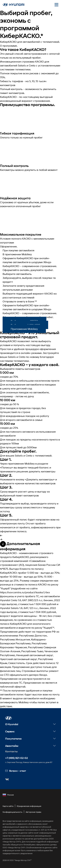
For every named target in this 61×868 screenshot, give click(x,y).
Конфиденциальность (12, 812)
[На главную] (14, 5)
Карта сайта (8, 806)
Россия (8, 795)
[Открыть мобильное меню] (56, 5)
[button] (9, 718)
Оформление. (9, 246)
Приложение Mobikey (24, 329)
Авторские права (33, 812)
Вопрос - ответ (16, 771)
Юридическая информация (29, 806)
